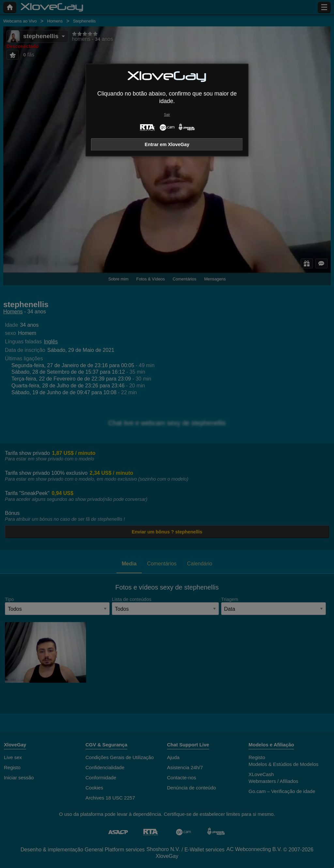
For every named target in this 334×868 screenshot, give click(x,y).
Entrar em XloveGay (167, 144)
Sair (167, 115)
